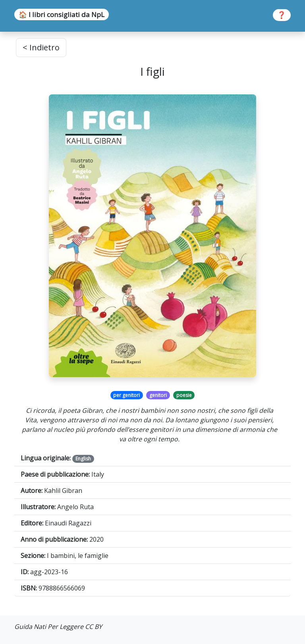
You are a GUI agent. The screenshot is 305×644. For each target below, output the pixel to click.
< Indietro (41, 47)
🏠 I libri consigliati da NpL (62, 14)
